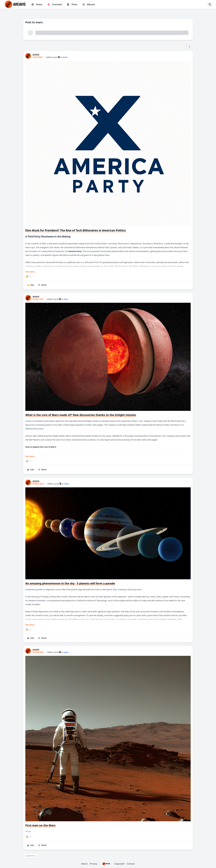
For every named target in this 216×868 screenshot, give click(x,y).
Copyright (112, 864)
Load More (30, 856)
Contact (131, 864)
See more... (31, 272)
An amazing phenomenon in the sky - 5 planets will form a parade (70, 583)
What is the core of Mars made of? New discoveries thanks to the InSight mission (81, 415)
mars (65, 57)
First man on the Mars (40, 825)
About (84, 864)
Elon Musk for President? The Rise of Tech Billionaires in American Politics (76, 230)
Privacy (94, 864)
